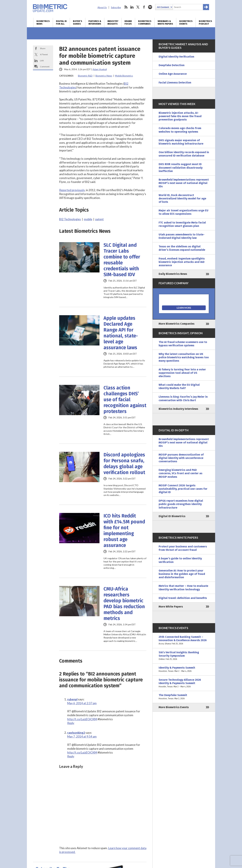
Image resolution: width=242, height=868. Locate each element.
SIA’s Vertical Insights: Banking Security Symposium (184, 656)
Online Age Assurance (173, 74)
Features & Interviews (95, 23)
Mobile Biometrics (124, 76)
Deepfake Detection (172, 65)
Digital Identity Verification (176, 57)
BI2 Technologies (70, 219)
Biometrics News (43, 23)
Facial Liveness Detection (175, 83)
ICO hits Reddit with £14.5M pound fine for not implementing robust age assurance (124, 531)
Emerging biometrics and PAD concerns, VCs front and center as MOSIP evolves (180, 473)
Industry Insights (113, 23)
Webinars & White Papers (165, 23)
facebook (144, 7)
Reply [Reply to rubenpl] (71, 723)
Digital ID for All (61, 23)
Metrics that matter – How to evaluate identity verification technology (183, 588)
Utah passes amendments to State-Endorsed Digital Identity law (182, 236)
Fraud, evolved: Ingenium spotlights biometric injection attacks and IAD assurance (182, 262)
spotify (150, 7)
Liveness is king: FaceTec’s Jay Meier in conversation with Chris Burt (183, 398)
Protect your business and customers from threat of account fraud (183, 548)
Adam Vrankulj (100, 69)
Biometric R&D (85, 76)
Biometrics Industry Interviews (178, 409)
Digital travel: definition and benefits (183, 598)
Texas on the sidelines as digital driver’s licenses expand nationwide (182, 248)
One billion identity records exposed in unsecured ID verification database (184, 154)
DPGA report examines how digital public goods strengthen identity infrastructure (181, 504)
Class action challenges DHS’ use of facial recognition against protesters (125, 400)
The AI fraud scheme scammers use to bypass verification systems (183, 344)
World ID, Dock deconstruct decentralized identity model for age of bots (182, 198)
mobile (88, 219)
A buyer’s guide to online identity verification (180, 560)
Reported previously (72, 190)
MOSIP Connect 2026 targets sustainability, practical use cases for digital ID (183, 489)
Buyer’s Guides (78, 23)
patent (99, 219)
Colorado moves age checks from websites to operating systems (180, 130)
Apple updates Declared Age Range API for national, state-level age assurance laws (121, 333)
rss (126, 7)
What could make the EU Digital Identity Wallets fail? (179, 386)
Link (42, 60)
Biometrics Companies (145, 23)
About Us (102, 7)
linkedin (132, 7)
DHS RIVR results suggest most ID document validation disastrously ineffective (181, 168)
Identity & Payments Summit (184, 669)
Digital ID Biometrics (172, 516)
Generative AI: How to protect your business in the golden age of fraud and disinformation (182, 574)
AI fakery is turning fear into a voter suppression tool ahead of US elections (182, 373)
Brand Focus (128, 23)
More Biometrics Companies (177, 324)
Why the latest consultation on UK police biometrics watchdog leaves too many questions (184, 357)
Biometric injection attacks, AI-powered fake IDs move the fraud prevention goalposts (180, 116)
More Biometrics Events (174, 707)
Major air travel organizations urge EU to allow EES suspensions (184, 212)
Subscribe (116, 7)
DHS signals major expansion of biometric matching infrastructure (181, 142)
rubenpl (72, 699)
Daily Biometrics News (173, 274)
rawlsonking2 (76, 733)
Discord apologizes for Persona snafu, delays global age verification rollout (124, 464)
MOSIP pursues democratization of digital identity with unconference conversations (181, 458)
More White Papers (171, 607)
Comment (45, 67)
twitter (138, 7)
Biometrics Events (186, 23)
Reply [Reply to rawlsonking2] (71, 756)
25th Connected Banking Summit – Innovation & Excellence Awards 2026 (184, 640)
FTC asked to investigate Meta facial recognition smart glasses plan (182, 224)
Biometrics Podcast (205, 23)
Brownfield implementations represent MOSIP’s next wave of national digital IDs (184, 183)
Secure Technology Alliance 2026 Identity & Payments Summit (184, 683)
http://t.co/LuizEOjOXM (82, 719)
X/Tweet (44, 54)
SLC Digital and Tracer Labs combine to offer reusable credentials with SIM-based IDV (122, 260)
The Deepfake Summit (184, 697)
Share (43, 48)
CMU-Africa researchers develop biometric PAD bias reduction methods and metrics (124, 604)
